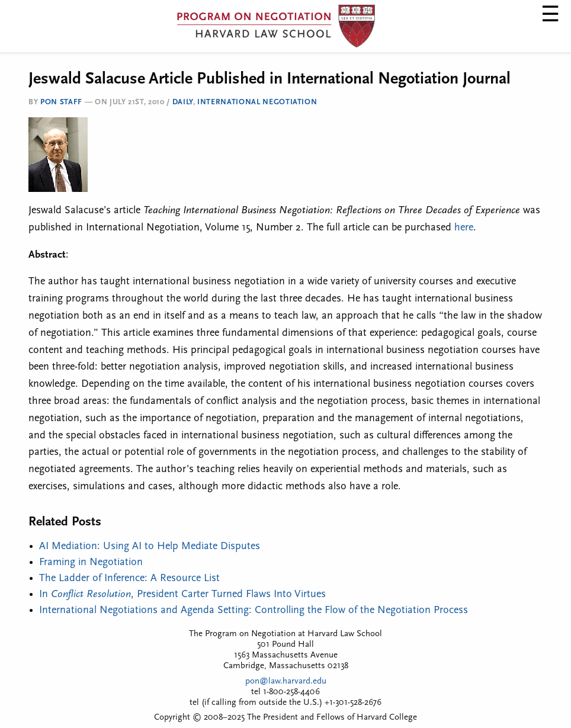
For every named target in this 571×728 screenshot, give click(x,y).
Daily (183, 102)
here (464, 228)
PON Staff (61, 102)
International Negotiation (257, 102)
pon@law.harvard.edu (286, 682)
